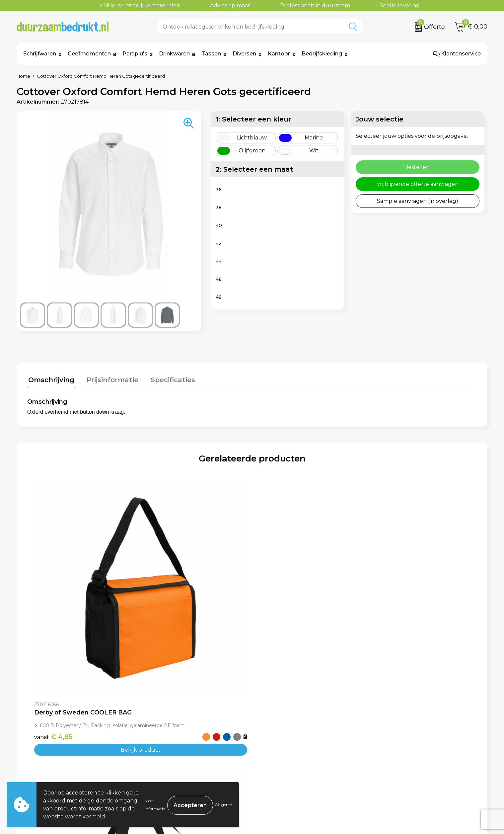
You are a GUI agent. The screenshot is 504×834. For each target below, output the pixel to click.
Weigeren (223, 805)
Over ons (155, 735)
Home (23, 76)
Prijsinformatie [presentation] (109, 379)
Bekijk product (83, 641)
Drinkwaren (174, 54)
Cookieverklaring (399, 745)
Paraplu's (135, 54)
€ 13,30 (167, 649)
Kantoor (279, 54)
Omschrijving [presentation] (50, 379)
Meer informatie (155, 805)
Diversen (244, 54)
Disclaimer (391, 765)
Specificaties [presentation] (167, 379)
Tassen (211, 54)
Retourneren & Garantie (292, 765)
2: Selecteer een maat (254, 169)
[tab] (50, 380)
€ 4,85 (53, 628)
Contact (271, 735)
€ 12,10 (391, 628)
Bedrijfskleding (322, 54)
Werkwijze (157, 755)
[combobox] (249, 27)
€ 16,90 (280, 628)
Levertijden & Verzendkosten (299, 755)
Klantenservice (457, 54)
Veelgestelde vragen (171, 745)
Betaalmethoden (283, 745)
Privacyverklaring (400, 755)
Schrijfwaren (40, 54)
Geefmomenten (89, 54)
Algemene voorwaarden (409, 735)
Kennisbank (159, 765)
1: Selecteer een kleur (253, 119)
